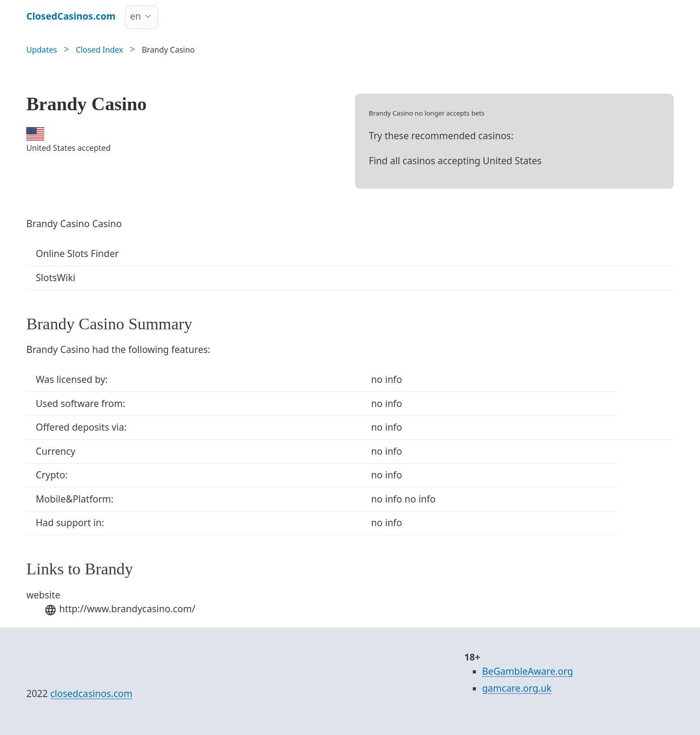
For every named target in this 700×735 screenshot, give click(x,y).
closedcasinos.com (92, 693)
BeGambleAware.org (528, 671)
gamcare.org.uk (517, 688)
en (135, 16)
